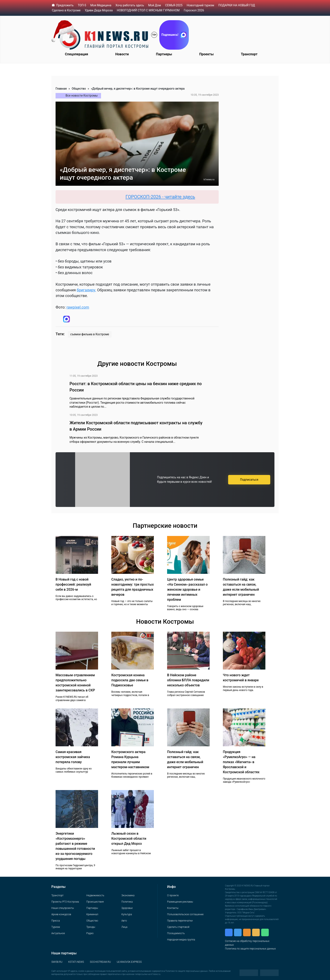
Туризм (56, 927)
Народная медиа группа (181, 940)
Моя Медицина (101, 5)
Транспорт (249, 54)
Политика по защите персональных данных (250, 949)
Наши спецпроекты (63, 908)
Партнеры (164, 54)
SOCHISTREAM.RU (100, 962)
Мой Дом (155, 5)
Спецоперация (77, 54)
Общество (79, 89)
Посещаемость (176, 933)
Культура (127, 914)
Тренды (91, 927)
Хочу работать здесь (130, 5)
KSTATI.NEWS (76, 962)
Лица (124, 927)
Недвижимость (95, 895)
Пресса (56, 921)
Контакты (173, 908)
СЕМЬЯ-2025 (174, 5)
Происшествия (95, 902)
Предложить (65, 5)
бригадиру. (86, 290)
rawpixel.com (78, 307)
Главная (61, 89)
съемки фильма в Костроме (90, 334)
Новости (122, 54)
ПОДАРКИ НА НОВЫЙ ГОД (237, 5)
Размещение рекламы (180, 902)
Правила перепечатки (180, 921)
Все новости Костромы (82, 95)
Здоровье (127, 908)
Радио (90, 933)
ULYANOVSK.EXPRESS (129, 962)
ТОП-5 (82, 5)
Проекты (206, 54)
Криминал (92, 914)
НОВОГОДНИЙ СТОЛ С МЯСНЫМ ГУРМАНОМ (148, 10)
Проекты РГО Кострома (65, 902)
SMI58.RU (57, 962)
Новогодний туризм (200, 5)
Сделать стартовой (178, 927)
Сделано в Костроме (66, 10)
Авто (124, 921)
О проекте (173, 895)
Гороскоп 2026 (194, 10)
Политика (127, 902)
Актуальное (58, 933)
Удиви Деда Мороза (99, 10)
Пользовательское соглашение (185, 914)
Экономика (128, 895)
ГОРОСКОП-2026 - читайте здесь (164, 197)
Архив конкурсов (61, 914)
